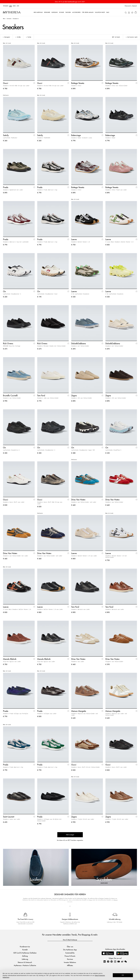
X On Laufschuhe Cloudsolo (80, 294)
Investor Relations (70, 962)
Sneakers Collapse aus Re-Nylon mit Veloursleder (49, 820)
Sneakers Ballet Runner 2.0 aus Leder (84, 556)
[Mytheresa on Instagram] (115, 961)
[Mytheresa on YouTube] (119, 961)
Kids (14, 6)
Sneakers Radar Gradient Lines (82, 138)
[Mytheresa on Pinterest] (112, 961)
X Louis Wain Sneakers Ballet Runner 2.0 (119, 242)
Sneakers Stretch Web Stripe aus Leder (16, 86)
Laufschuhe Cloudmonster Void (47, 294)
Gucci (91, 900)
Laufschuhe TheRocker (10, 138)
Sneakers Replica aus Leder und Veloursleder (116, 714)
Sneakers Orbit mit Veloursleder (116, 86)
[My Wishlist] (132, 12)
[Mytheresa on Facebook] (108, 961)
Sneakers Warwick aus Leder (81, 609)
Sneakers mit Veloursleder (80, 346)
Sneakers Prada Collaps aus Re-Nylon (16, 714)
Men (11, 6)
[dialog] (70, 975)
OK (123, 975)
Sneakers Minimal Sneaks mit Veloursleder (51, 346)
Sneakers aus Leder (78, 661)
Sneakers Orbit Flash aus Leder (116, 190)
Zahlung (25, 956)
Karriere (70, 959)
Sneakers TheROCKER (44, 138)
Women (6, 6)
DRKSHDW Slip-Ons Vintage (12, 346)
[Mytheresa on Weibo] (122, 961)
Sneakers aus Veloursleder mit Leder (16, 556)
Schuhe (9, 19)
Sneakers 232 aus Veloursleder (82, 398)
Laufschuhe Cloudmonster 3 (12, 294)
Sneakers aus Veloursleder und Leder (84, 502)
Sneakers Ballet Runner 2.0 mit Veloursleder (116, 557)
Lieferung (25, 959)
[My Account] (129, 12)
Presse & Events (70, 956)
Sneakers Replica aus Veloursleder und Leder (84, 714)
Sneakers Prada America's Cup (47, 190)
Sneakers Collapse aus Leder (47, 714)
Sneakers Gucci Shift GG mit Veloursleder (86, 767)
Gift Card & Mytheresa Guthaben (25, 953)
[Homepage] (12, 12)
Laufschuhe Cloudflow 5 (113, 450)
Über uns (70, 947)
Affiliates (70, 965)
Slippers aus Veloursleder (114, 661)
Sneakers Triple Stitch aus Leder (83, 819)
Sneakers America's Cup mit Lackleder (16, 242)
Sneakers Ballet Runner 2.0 (81, 242)
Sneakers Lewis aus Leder (12, 819)
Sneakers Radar (110, 138)
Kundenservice (25, 947)
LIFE (18, 6)
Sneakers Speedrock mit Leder (13, 190)
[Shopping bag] (136, 12)
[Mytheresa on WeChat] (126, 961)
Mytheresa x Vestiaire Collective (25, 965)
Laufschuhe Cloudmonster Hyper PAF (83, 450)
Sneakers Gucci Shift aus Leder (14, 502)
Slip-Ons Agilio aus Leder (12, 661)
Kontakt (25, 950)
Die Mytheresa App (70, 950)
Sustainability (70, 953)
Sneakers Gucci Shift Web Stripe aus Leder (50, 503)
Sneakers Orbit (76, 86)
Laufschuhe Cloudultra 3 (11, 450)
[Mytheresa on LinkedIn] (105, 961)
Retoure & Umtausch (25, 962)
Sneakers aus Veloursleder (12, 398)
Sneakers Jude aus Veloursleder (48, 398)
